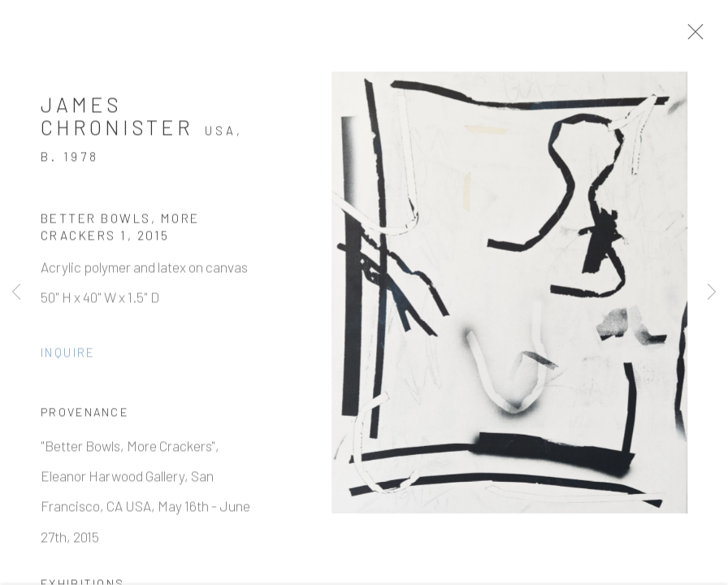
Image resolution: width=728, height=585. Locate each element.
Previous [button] (16, 292)
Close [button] (697, 37)
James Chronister (117, 120)
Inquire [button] (68, 356)
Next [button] (712, 292)
